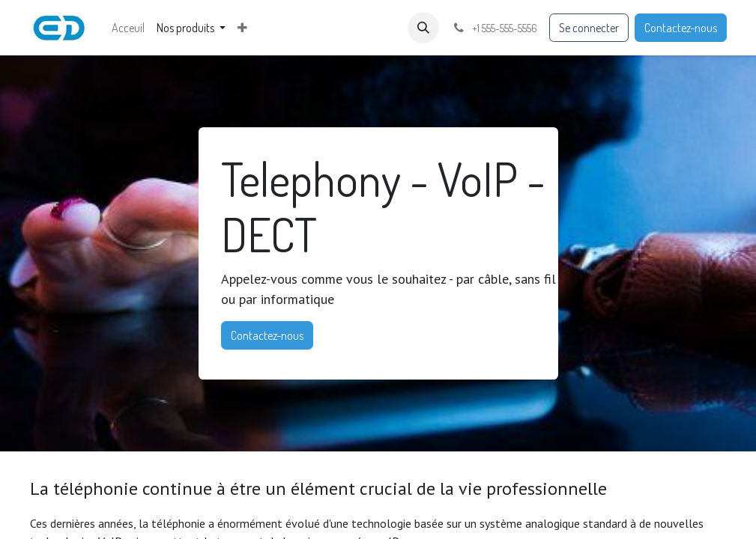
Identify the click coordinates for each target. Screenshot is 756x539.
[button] (423, 28)
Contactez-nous (681, 28)
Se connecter (589, 28)
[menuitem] (128, 28)
